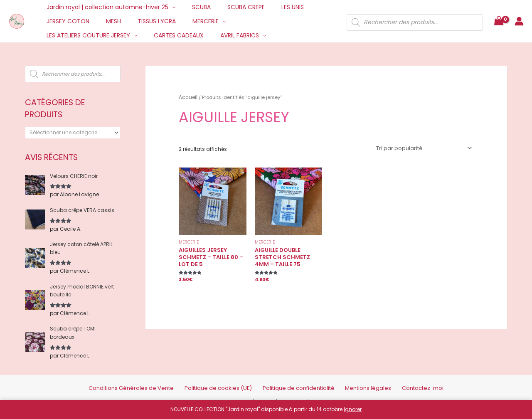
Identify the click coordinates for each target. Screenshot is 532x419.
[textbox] (70, 133)
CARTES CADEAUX (69, 35)
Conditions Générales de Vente (151, 382)
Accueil (187, 96)
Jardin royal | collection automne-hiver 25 (105, 7)
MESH (106, 21)
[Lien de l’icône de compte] (519, 21)
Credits (267, 395)
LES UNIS (275, 7)
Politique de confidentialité (295, 382)
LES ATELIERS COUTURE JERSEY (262, 21)
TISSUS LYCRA (144, 21)
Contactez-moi (401, 382)
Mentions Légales (302, 395)
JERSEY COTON (65, 21)
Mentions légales (355, 382)
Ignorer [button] (353, 409)
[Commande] (425, 147)
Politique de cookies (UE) (226, 382)
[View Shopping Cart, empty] (499, 21)
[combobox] (73, 133)
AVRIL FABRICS (125, 35)
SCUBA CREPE (234, 7)
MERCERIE (188, 21)
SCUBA (194, 7)
